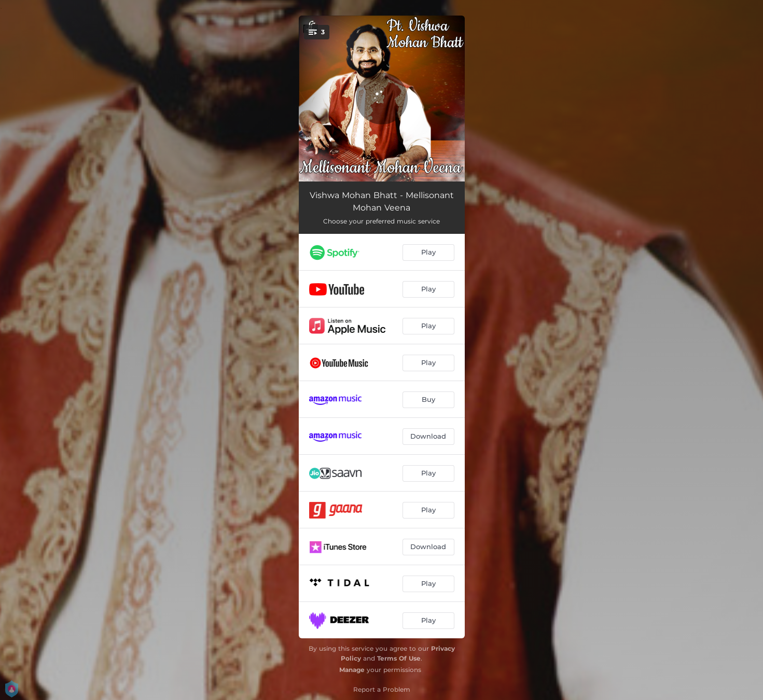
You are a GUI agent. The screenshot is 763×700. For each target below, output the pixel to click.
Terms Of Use (399, 658)
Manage (352, 670)
